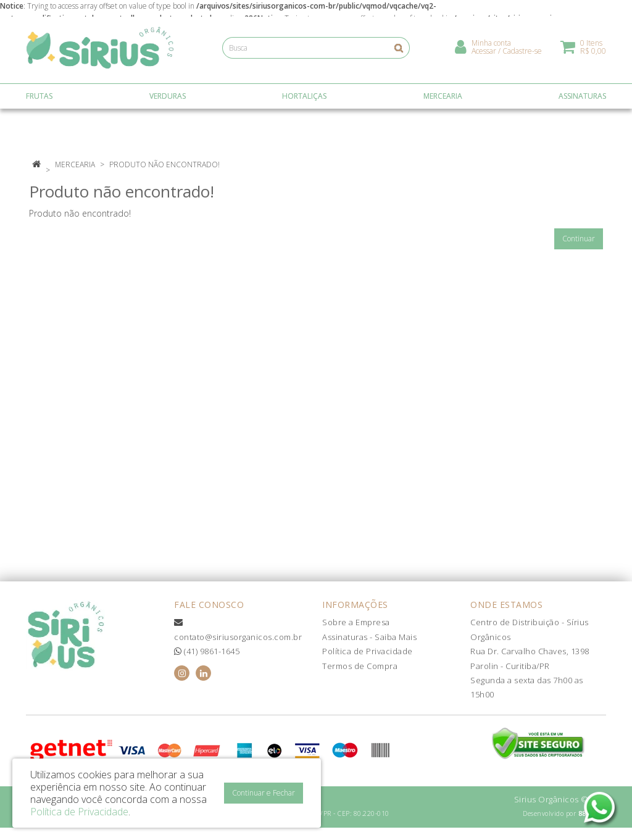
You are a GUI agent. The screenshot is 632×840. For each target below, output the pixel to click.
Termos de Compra (360, 666)
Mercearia (75, 164)
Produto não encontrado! (164, 164)
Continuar (579, 239)
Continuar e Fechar (264, 793)
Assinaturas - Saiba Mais (369, 637)
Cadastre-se (522, 53)
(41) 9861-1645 (207, 651)
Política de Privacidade (368, 651)
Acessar (484, 53)
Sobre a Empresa (356, 622)
